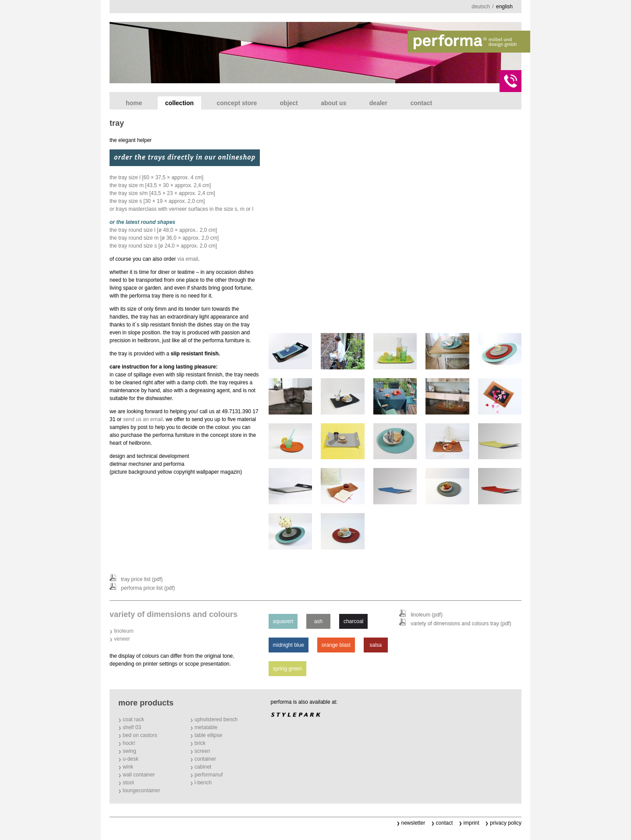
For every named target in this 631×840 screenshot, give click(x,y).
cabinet (203, 767)
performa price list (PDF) (148, 588)
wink (128, 767)
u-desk (131, 759)
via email (188, 259)
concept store (237, 103)
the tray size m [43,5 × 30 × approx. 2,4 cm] (160, 185)
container (205, 759)
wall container (139, 775)
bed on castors (140, 735)
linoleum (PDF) (427, 615)
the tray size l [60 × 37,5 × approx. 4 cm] (156, 177)
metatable (206, 727)
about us (333, 103)
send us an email (143, 419)
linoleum (124, 631)
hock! (129, 743)
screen (202, 751)
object (289, 103)
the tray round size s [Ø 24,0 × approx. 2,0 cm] (163, 246)
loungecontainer (141, 790)
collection (179, 103)
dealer (378, 103)
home (134, 103)
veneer (122, 639)
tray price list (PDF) (142, 579)
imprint (471, 823)
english (504, 7)
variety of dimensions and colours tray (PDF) (461, 624)
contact (421, 103)
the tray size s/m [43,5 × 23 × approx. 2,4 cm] (162, 193)
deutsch (481, 7)
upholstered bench (216, 719)
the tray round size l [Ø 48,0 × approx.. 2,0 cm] (163, 230)
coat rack (133, 719)
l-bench (203, 783)
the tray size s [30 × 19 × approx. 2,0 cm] (157, 201)
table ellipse (208, 735)
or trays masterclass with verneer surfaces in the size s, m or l (181, 209)
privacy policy (506, 823)
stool (128, 783)
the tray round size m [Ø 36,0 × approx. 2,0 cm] (164, 238)
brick (200, 743)
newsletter (413, 823)
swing (129, 751)
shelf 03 (132, 727)
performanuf (209, 775)
